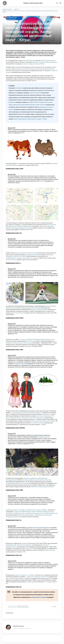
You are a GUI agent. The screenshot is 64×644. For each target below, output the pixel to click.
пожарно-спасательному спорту (17, 342)
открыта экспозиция (33, 254)
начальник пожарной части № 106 (45, 575)
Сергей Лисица (18, 624)
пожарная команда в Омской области (44, 420)
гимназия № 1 (47, 413)
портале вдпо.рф (29, 60)
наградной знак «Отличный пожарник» (19, 543)
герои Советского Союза (17, 104)
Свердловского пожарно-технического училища (22, 257)
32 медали (17, 581)
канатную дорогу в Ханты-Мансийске (24, 411)
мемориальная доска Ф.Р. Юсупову (18, 482)
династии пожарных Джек (39, 308)
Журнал (16, 9)
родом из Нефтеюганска (23, 510)
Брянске (20, 226)
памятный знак (50, 548)
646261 (43, 423)
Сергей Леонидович (25, 576)
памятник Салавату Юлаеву (29, 338)
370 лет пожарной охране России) (26, 252)
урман (40, 411)
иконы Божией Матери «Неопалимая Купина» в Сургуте (30, 226)
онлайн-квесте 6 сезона (38, 595)
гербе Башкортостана (48, 338)
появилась (25, 541)
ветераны (12, 102)
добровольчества (50, 69)
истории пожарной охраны (33, 69)
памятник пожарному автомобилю (43, 485)
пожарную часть (43, 435)
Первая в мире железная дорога (34, 416)
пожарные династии (46, 102)
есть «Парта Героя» (37, 421)
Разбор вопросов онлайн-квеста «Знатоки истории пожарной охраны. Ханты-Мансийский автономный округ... (30, 11)
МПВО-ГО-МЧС (34, 102)
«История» (19, 88)
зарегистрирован (17, 312)
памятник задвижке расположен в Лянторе (38, 478)
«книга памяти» (41, 104)
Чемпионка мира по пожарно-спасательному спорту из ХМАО (27, 508)
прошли (30, 342)
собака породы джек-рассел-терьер (29, 307)
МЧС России (31, 340)
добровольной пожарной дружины (39, 526)
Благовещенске (11, 226)
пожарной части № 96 (27, 546)
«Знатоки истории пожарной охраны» (45, 62)
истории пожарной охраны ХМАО (33, 64)
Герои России (31, 104)
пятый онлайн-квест (48, 60)
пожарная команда (20, 362)
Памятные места (35, 92)
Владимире (28, 226)
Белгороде (52, 224)
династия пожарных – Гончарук (24, 573)
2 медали (42, 579)
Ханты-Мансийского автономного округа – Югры (31, 118)
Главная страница (7, 9)
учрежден (28, 345)
